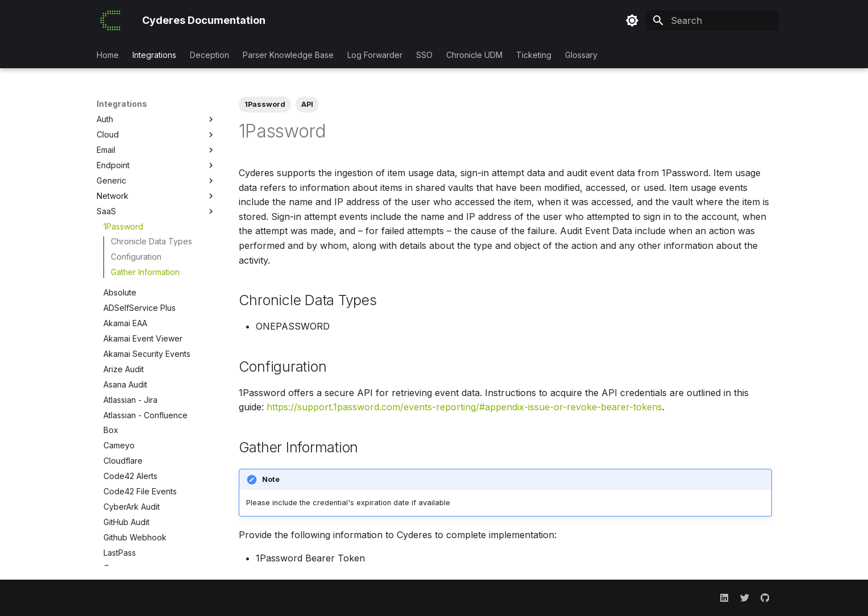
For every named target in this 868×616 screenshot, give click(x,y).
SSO (424, 55)
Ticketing (534, 55)
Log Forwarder (375, 55)
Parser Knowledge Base (288, 55)
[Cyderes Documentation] (110, 20)
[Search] (712, 20)
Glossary (581, 55)
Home (108, 55)
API (307, 104)
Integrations (154, 55)
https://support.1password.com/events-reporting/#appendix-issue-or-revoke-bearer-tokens (464, 407)
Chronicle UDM (474, 55)
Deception (209, 55)
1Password (265, 104)
